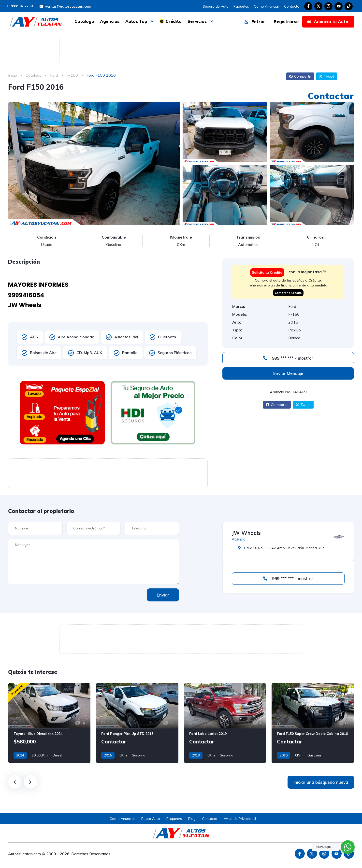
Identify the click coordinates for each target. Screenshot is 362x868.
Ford (54, 75)
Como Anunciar (267, 6)
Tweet (326, 76)
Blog (192, 819)
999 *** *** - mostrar (288, 358)
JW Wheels (246, 533)
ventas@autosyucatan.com (65, 6)
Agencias (110, 21)
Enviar (163, 595)
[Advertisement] (181, 49)
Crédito (174, 21)
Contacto (292, 6)
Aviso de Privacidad (240, 819)
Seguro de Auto (216, 6)
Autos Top (136, 21)
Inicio (13, 75)
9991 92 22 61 (20, 6)
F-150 (72, 75)
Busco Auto (151, 819)
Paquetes (241, 6)
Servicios (197, 21)
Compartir (300, 76)
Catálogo (84, 21)
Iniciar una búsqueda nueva (321, 782)
